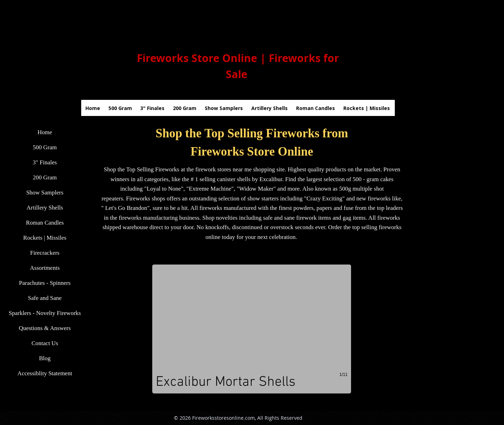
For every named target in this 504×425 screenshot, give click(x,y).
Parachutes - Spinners (45, 283)
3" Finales (45, 162)
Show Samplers (45, 193)
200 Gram (45, 177)
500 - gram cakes (373, 179)
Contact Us (45, 343)
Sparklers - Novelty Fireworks (45, 313)
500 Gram (45, 147)
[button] (252, 329)
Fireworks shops (146, 198)
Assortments (45, 268)
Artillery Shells (45, 208)
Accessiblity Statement (45, 373)
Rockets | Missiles (45, 238)
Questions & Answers (45, 328)
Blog (45, 358)
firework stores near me (223, 169)
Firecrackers (45, 253)
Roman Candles (45, 223)
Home (45, 132)
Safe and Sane (45, 298)
